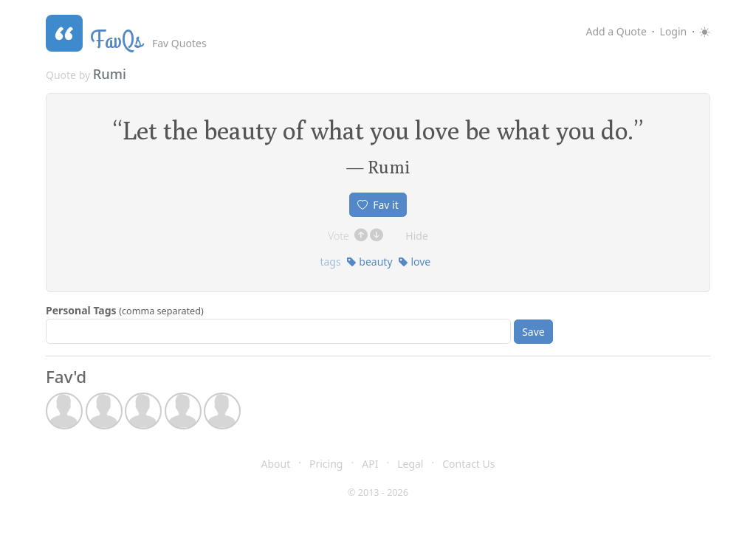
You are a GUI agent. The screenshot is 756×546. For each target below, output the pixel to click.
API (370, 464)
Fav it (378, 205)
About (276, 464)
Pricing (326, 464)
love (414, 262)
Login (674, 31)
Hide (417, 236)
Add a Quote (616, 31)
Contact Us (468, 464)
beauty (370, 262)
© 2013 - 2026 (378, 493)
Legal (410, 464)
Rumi (110, 74)
